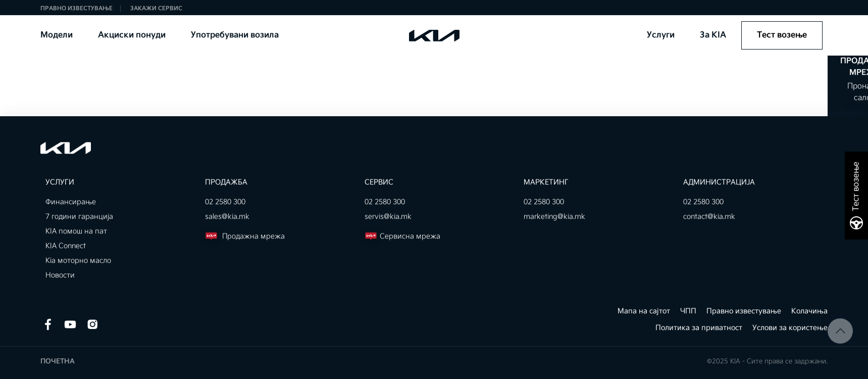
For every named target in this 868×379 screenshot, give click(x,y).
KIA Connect (66, 246)
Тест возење (782, 35)
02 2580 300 (225, 202)
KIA (426, 35)
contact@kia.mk (709, 217)
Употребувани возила (234, 35)
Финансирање (71, 202)
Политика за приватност (699, 328)
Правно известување (76, 8)
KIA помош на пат (76, 231)
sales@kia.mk (227, 217)
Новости (60, 275)
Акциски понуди (131, 35)
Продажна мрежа (245, 236)
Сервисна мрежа (402, 236)
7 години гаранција (79, 217)
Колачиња (809, 311)
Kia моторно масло (78, 260)
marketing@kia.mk (554, 217)
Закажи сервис (156, 8)
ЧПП (688, 311)
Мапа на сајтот (644, 311)
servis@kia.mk (388, 217)
